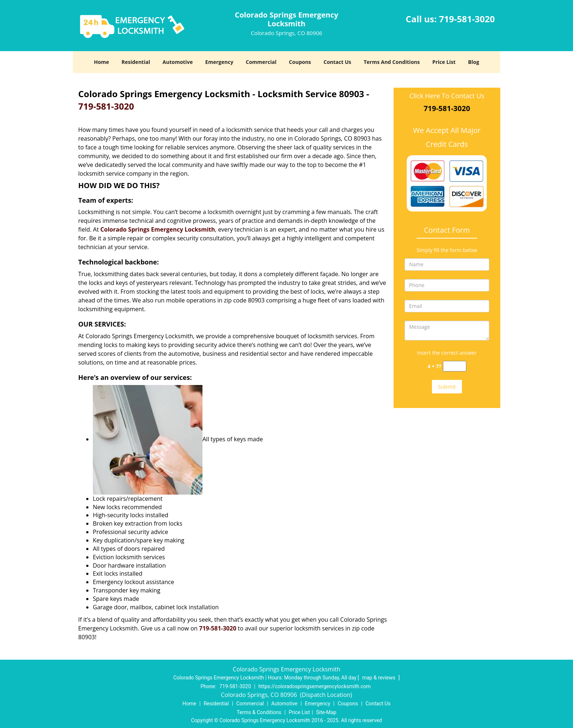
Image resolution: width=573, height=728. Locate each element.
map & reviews (379, 678)
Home (101, 62)
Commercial (261, 62)
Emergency (219, 62)
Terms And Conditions (392, 62)
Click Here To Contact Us (447, 96)
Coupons (300, 62)
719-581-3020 (467, 19)
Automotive (178, 62)
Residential (136, 62)
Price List (444, 62)
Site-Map (326, 712)
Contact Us (337, 62)
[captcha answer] (455, 366)
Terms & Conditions (259, 712)
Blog (474, 62)
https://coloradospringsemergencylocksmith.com (314, 686)
